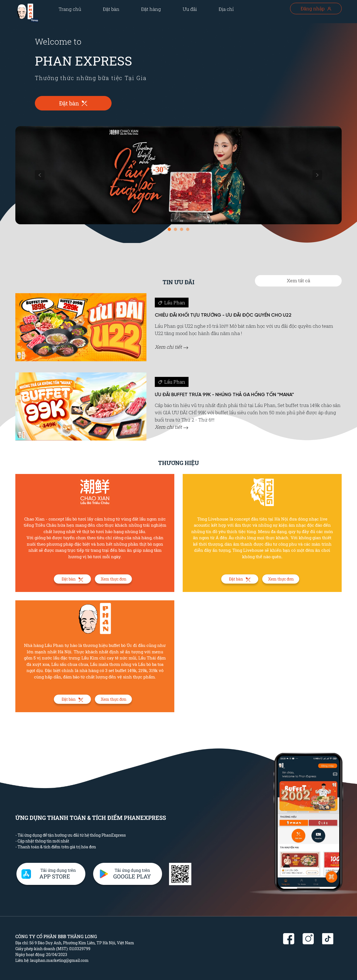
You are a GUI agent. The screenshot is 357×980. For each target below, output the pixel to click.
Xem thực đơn (114, 579)
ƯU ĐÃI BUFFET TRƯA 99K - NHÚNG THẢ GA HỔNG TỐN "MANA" (224, 395)
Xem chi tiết (172, 347)
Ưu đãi (190, 9)
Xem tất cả (298, 280)
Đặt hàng (151, 9)
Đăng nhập (316, 9)
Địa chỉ (226, 9)
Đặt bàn (111, 9)
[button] (40, 175)
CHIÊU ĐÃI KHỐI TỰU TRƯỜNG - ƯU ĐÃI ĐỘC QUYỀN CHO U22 (223, 315)
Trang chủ (70, 9)
